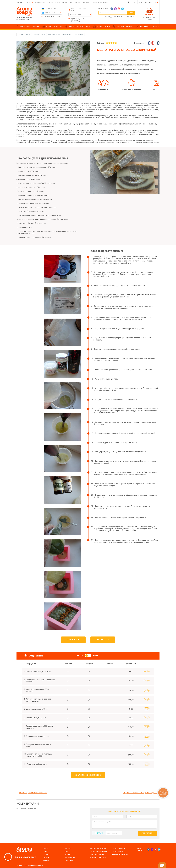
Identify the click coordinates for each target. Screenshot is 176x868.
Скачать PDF (73, 640)
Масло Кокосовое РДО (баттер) (38, 672)
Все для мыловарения (98, 849)
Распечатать (103, 640)
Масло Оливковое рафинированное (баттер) (40, 681)
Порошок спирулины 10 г (36, 718)
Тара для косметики (97, 854)
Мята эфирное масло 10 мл (37, 709)
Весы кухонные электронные (37, 736)
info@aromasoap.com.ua (52, 17)
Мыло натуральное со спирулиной (73, 35)
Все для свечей (117, 852)
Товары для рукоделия (120, 854)
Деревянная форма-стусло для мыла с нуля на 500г (40, 755)
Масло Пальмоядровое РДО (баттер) (37, 690)
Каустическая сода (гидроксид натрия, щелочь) (38, 700)
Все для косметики (118, 849)
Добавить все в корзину (88, 775)
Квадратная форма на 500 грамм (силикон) (39, 727)
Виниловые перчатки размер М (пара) (38, 745)
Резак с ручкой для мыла (37, 764)
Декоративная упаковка (98, 852)
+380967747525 (50, 9)
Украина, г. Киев (75, 15)
